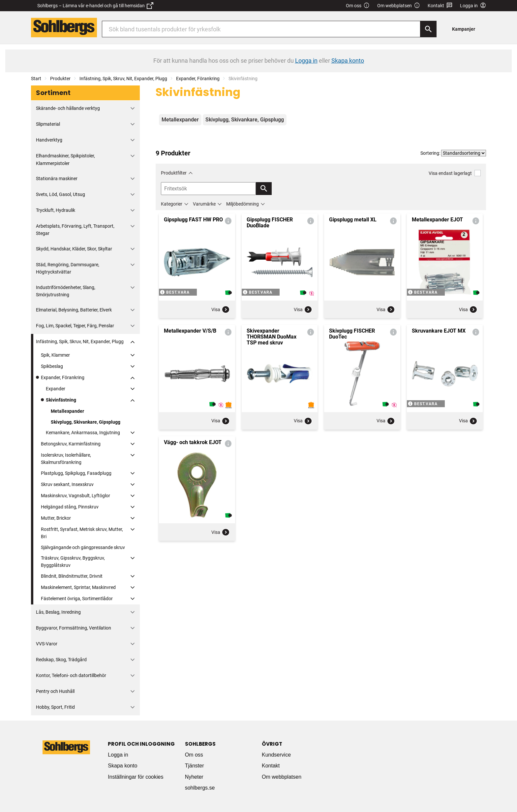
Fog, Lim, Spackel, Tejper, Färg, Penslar (75, 326)
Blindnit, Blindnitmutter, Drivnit (72, 576)
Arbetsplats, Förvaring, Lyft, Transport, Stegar (75, 230)
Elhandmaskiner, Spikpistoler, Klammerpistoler (65, 159)
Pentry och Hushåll (55, 691)
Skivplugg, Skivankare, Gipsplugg (86, 422)
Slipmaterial (48, 124)
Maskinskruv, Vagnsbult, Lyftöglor (76, 496)
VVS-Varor (47, 644)
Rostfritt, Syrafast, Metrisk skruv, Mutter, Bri (82, 533)
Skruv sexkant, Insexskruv (67, 484)
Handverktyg (49, 140)
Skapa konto (122, 766)
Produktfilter (174, 173)
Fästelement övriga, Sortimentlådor (77, 599)
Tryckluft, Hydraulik (56, 210)
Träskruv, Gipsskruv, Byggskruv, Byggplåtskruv (73, 562)
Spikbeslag (52, 366)
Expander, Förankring (198, 79)
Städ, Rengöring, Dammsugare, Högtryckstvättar (68, 268)
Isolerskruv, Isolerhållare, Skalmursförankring (66, 459)
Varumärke (204, 204)
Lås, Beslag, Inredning (58, 612)
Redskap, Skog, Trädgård (61, 660)
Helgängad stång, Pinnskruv (70, 507)
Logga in (118, 755)
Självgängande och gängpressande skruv (83, 547)
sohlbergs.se (200, 788)
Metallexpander (67, 411)
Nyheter (194, 777)
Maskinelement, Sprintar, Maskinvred (78, 587)
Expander (56, 389)
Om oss (358, 6)
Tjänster (195, 766)
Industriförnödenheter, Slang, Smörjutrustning (66, 291)
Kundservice (276, 755)
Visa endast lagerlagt (455, 173)
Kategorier (172, 204)
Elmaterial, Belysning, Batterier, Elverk (74, 310)
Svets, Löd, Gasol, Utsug (61, 194)
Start (36, 79)
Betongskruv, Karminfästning (71, 444)
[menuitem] (465, 29)
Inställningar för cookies (136, 777)
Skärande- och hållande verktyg (68, 108)
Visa (221, 309)
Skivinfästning (61, 400)
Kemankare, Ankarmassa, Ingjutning (83, 433)
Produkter (60, 79)
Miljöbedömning (243, 204)
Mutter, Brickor (56, 518)
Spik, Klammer (55, 355)
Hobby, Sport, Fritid (55, 707)
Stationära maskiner (57, 179)
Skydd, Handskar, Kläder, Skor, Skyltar (74, 249)
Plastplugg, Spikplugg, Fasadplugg (76, 473)
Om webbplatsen (399, 6)
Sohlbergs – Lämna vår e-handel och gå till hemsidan (95, 6)
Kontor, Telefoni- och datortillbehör (71, 675)
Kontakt (440, 6)
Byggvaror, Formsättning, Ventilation (74, 628)
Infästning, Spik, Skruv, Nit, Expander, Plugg (123, 79)
